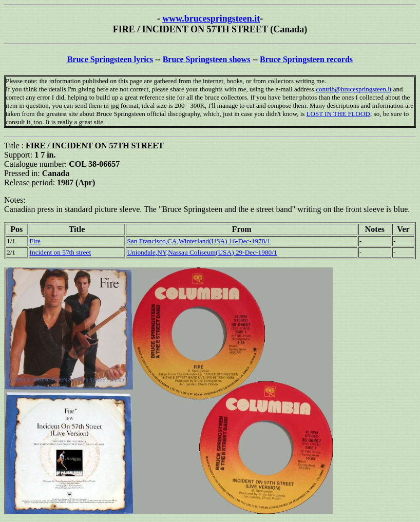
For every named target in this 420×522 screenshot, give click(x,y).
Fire (35, 241)
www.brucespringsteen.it (211, 18)
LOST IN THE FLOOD (338, 114)
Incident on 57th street (61, 252)
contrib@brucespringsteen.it (354, 89)
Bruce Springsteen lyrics (110, 59)
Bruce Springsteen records (306, 59)
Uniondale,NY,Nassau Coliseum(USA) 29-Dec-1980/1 (202, 252)
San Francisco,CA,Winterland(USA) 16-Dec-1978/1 (198, 241)
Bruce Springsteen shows (207, 59)
